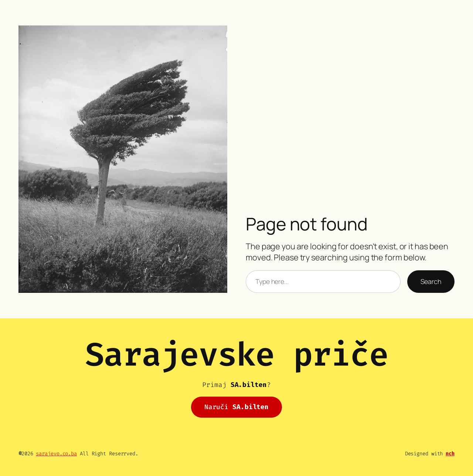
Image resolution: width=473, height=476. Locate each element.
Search (431, 281)
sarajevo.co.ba (56, 454)
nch (450, 454)
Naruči (236, 407)
